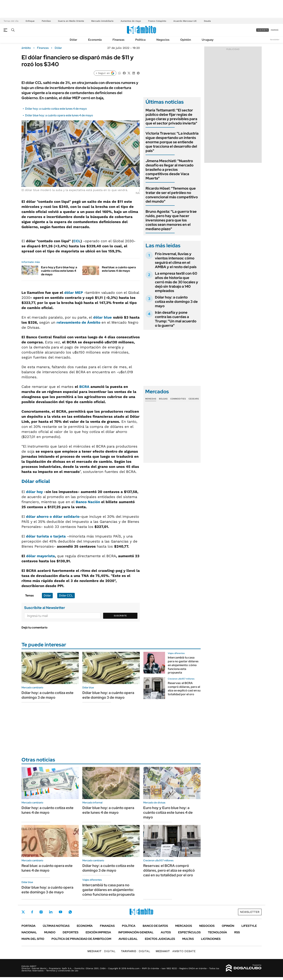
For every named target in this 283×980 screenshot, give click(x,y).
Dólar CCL (66, 595)
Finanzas (118, 40)
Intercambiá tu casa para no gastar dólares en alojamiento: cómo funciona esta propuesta (183, 665)
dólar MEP (74, 293)
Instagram (41, 912)
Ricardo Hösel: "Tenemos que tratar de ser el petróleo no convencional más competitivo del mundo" (172, 195)
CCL (77, 241)
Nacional (29, 932)
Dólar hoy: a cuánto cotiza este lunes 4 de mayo (56, 109)
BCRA (84, 387)
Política (140, 40)
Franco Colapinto (157, 21)
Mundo (50, 932)
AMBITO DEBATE (176, 951)
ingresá (275, 30)
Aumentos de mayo (131, 21)
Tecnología (217, 932)
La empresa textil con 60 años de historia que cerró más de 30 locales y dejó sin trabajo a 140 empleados (177, 282)
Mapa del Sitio (33, 939)
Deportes (71, 932)
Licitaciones (211, 939)
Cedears (194, 399)
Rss (237, 932)
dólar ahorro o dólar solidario (53, 517)
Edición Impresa (98, 932)
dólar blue (102, 317)
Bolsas (163, 399)
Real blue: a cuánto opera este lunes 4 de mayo (119, 269)
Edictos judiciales (160, 939)
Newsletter (275, 40)
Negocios (163, 40)
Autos (166, 932)
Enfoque (30, 21)
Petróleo (46, 21)
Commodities (178, 399)
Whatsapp (70, 912)
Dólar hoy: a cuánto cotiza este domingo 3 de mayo (176, 302)
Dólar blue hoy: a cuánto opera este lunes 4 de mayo (59, 115)
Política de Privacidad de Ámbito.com (81, 939)
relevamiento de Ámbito (79, 322)
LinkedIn (51, 912)
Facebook (32, 912)
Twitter (23, 912)
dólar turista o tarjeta (46, 536)
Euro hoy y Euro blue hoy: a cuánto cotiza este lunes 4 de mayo (59, 271)
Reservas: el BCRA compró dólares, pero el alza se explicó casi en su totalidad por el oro (184, 689)
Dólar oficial (36, 481)
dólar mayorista (41, 556)
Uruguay (208, 40)
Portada (29, 926)
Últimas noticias (56, 926)
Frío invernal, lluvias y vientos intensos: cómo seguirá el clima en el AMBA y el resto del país (176, 260)
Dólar (74, 40)
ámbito (26, 48)
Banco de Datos (155, 926)
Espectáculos (189, 932)
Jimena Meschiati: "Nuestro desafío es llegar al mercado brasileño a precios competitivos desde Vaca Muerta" (169, 170)
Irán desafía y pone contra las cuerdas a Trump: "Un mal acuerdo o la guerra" (176, 319)
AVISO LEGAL (128, 939)
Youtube (61, 912)
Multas (188, 939)
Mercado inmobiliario (102, 21)
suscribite (263, 30)
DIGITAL (101, 951)
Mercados (184, 926)
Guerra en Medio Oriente (71, 21)
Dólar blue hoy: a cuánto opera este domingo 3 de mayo (108, 695)
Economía (95, 40)
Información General (136, 932)
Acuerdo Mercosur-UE (185, 21)
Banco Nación (88, 502)
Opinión (186, 40)
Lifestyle (249, 926)
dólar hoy (34, 492)
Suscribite (120, 616)
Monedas (151, 399)
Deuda (207, 21)
